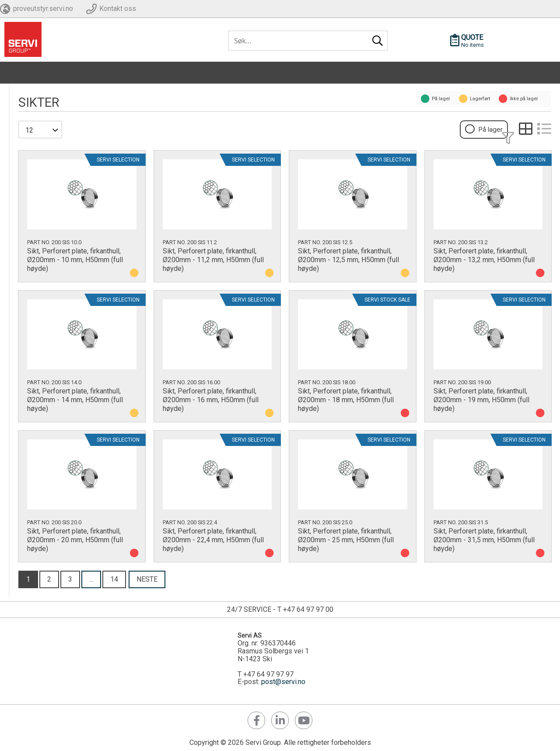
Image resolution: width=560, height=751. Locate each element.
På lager (492, 130)
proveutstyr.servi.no (43, 9)
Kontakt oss (118, 9)
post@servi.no (283, 681)
